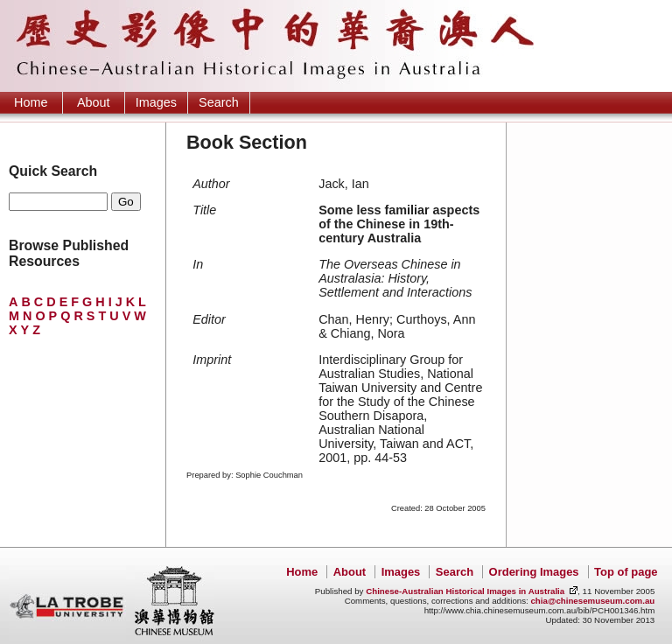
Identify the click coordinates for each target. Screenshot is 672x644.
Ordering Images (534, 572)
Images (156, 102)
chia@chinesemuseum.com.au (592, 601)
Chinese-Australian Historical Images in (465, 591)
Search (219, 102)
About (94, 102)
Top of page (626, 572)
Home (31, 102)
